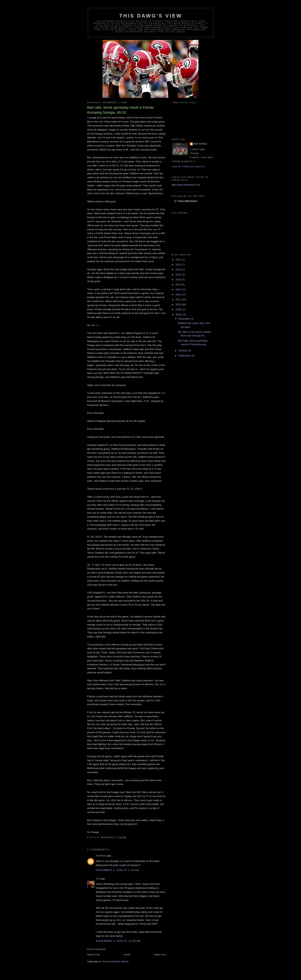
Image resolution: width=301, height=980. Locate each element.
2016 (179, 275)
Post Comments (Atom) (115, 961)
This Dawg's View (151, 16)
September (185, 356)
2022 (179, 260)
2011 (179, 300)
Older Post (160, 955)
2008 (179, 314)
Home (127, 955)
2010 (179, 304)
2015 (179, 280)
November (185, 319)
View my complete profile (188, 167)
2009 (179, 309)
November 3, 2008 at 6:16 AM (117, 870)
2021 (179, 265)
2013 (179, 290)
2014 (179, 285)
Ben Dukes (200, 144)
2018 (179, 270)
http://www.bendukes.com (186, 185)
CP (98, 879)
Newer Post (94, 955)
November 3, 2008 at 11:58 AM (118, 941)
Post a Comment (96, 949)
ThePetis (101, 856)
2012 (179, 295)
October (183, 351)
